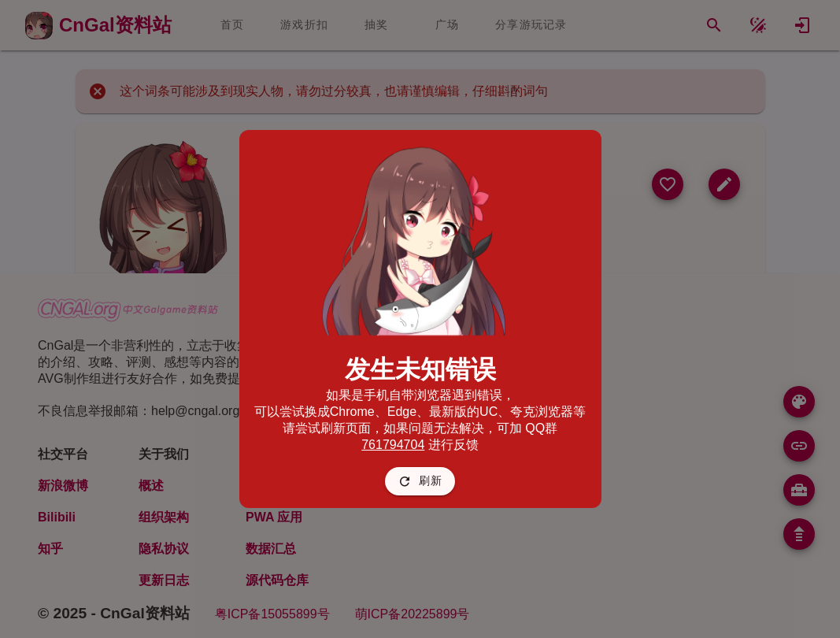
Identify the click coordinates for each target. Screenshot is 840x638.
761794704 (393, 445)
